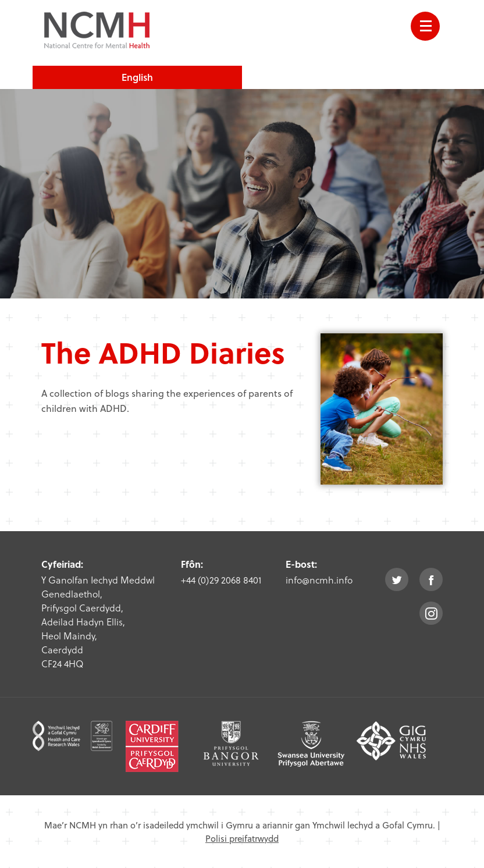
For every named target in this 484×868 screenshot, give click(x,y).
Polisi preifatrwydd (242, 838)
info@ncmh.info (319, 580)
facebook (431, 579)
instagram (431, 613)
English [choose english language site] (137, 77)
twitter (397, 579)
